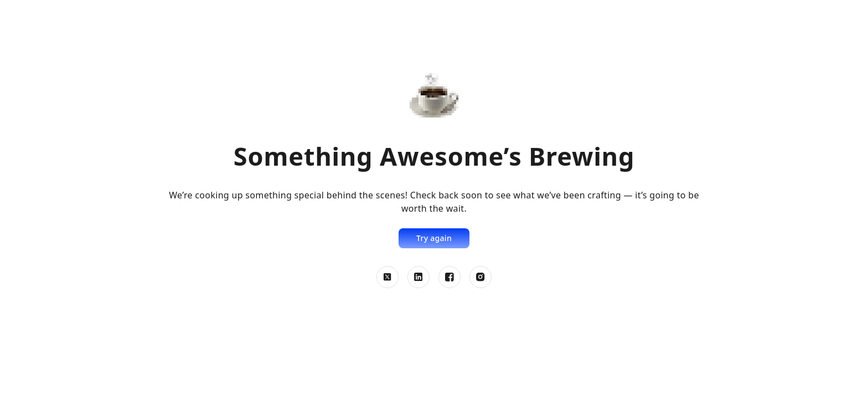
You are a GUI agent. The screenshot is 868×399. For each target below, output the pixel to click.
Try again (434, 238)
